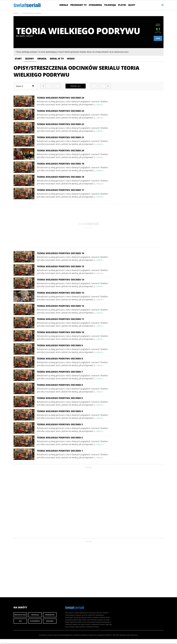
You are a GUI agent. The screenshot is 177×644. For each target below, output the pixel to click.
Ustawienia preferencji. (81, 635)
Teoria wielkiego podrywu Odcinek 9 (60, 345)
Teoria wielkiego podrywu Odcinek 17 (61, 190)
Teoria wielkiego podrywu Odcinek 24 (61, 98)
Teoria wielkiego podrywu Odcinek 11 (61, 319)
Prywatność (92, 635)
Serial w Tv (57, 59)
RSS (20, 621)
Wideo (71, 59)
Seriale (64, 5)
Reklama (50, 621)
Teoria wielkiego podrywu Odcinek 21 (61, 137)
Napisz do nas (20, 615)
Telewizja (110, 5)
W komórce (35, 621)
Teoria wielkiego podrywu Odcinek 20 (61, 150)
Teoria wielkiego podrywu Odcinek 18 (61, 177)
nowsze (53, 86)
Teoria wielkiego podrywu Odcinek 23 (61, 111)
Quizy (132, 5)
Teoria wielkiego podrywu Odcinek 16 (61, 253)
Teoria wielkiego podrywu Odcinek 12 (61, 306)
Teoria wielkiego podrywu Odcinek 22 (61, 124)
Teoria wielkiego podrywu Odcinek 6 (60, 385)
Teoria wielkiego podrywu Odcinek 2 (60, 438)
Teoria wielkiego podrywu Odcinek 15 (61, 266)
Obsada (42, 59)
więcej (99, 104)
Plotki (122, 5)
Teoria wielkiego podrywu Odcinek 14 (61, 280)
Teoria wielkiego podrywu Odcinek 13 (61, 293)
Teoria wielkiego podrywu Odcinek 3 (60, 424)
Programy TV (78, 5)
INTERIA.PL (109, 635)
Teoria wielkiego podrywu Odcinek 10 (61, 332)
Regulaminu (69, 635)
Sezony (29, 59)
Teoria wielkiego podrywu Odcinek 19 (61, 164)
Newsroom (50, 615)
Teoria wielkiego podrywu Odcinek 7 (60, 372)
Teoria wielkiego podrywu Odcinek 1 (60, 451)
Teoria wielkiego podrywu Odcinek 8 (60, 359)
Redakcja (35, 615)
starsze (99, 86)
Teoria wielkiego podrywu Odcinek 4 (60, 411)
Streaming (95, 5)
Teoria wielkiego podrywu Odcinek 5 (60, 398)
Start (18, 59)
